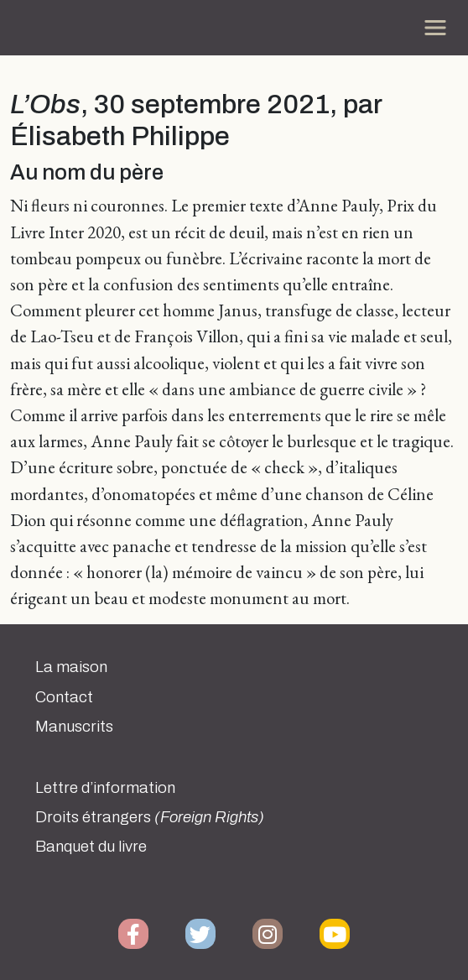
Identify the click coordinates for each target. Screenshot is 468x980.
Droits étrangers (150, 817)
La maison (71, 667)
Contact (64, 697)
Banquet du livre (91, 847)
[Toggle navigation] (435, 28)
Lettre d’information (105, 788)
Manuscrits (74, 727)
